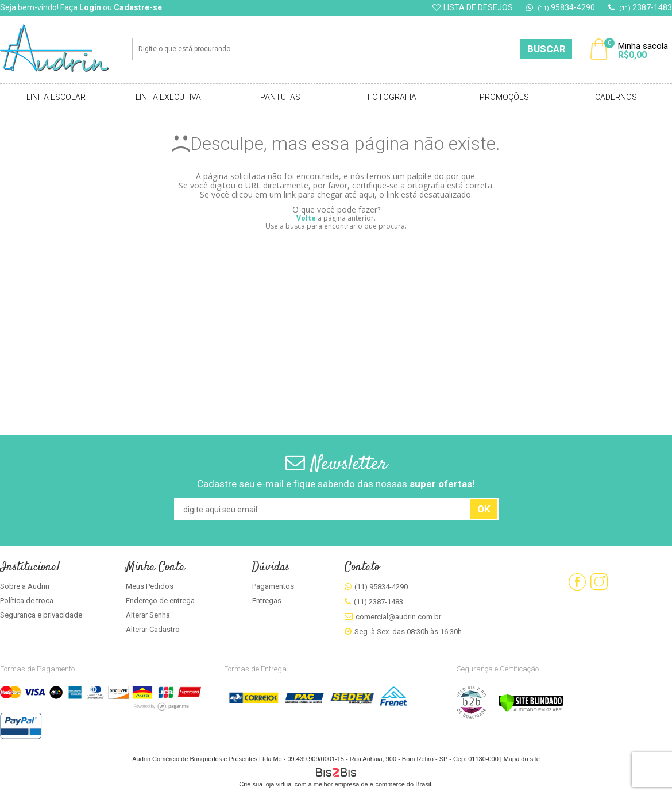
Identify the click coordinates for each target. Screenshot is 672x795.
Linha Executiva (168, 97)
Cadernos (616, 97)
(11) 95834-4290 (381, 587)
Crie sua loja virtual (266, 784)
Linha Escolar (56, 97)
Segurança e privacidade (41, 615)
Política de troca (27, 601)
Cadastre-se (138, 7)
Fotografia (392, 97)
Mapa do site (522, 759)
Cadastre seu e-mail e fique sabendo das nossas (336, 484)
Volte (306, 218)
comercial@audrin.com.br (398, 617)
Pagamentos (273, 586)
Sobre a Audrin (25, 586)
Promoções (504, 97)
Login (90, 7)
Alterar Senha (148, 615)
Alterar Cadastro (153, 629)
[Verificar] (531, 710)
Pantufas (280, 97)
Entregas (267, 601)
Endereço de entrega (160, 601)
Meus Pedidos (150, 586)
